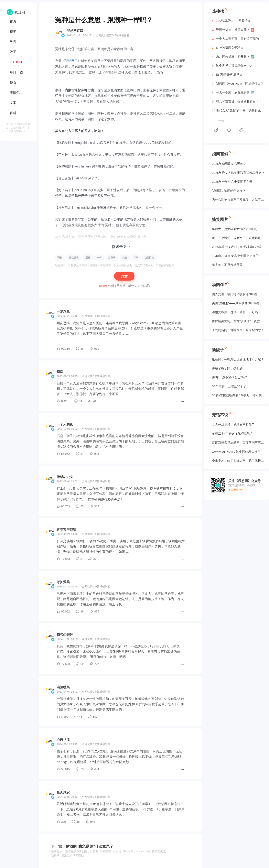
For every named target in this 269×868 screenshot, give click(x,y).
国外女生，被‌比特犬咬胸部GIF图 (234, 294)
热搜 (13, 42)
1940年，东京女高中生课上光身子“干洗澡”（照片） (238, 256)
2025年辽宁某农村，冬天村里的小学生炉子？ (238, 247)
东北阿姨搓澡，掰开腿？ (233, 57)
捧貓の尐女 (65, 477)
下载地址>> (236, 490)
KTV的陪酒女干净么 (228, 48)
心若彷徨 (63, 740)
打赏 (124, 276)
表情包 (15, 93)
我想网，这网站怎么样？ (229, 191)
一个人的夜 (65, 424)
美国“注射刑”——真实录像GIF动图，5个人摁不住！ (238, 303)
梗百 (13, 82)
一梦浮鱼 (63, 311)
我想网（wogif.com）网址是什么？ (238, 84)
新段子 (112, 258)
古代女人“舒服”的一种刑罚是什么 (236, 110)
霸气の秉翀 (65, 635)
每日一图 (16, 72)
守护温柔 (63, 582)
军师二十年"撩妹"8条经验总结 (232, 433)
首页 (13, 21)
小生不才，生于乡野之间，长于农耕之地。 (238, 460)
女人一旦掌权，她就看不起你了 (233, 425)
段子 (13, 52)
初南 (60, 372)
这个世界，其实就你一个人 (232, 66)
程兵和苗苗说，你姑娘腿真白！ (235, 101)
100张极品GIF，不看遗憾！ (233, 21)
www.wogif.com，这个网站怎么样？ (236, 451)
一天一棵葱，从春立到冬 (233, 93)
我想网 (70, 61)
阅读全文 (119, 247)
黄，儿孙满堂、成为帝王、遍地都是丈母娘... (238, 238)
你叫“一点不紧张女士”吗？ (230, 377)
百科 (13, 113)
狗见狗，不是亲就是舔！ (229, 265)
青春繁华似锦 (66, 529)
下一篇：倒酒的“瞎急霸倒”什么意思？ (82, 846)
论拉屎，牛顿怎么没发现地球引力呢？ (238, 359)
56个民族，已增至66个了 (229, 386)
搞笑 (13, 31)
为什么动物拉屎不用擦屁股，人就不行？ (238, 200)
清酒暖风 (63, 687)
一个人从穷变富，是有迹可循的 (235, 39)
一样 (99, 258)
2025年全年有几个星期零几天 (232, 182)
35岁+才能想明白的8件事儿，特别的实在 (238, 395)
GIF (13, 62)
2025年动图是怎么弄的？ (229, 164)
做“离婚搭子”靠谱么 (227, 75)
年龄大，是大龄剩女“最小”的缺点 (234, 229)
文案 (13, 103)
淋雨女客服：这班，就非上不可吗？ (236, 312)
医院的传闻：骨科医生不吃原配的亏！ (238, 330)
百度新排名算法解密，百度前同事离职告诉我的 (238, 442)
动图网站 (149, 258)
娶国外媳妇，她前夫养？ (233, 30)
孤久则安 (63, 792)
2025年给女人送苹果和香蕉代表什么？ (238, 173)
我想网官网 (75, 31)
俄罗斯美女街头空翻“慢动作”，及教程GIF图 (238, 321)
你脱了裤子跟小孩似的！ (229, 368)
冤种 (60, 258)
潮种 (88, 258)
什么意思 (74, 258)
